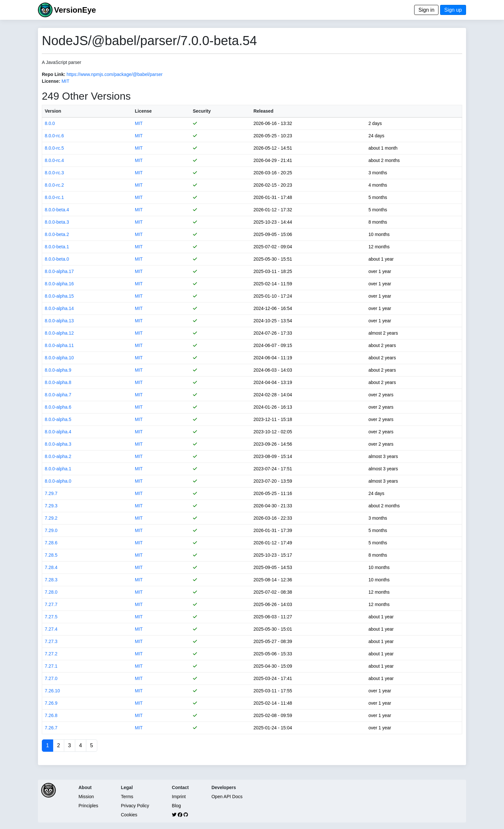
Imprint (179, 797)
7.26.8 (51, 715)
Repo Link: (54, 74)
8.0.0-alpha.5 (58, 419)
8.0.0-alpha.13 (59, 321)
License (143, 111)
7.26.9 (51, 703)
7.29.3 (51, 506)
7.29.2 (51, 518)
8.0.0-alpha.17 (59, 271)
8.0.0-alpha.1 (58, 469)
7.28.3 (51, 580)
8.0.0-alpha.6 (58, 407)
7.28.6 (51, 543)
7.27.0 (51, 678)
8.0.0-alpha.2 (58, 456)
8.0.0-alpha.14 (59, 308)
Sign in (426, 10)
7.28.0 (51, 592)
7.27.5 (51, 617)
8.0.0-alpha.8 (58, 382)
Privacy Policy (135, 806)
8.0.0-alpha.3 (58, 444)
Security (202, 111)
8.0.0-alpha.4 (58, 432)
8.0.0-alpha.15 (59, 296)
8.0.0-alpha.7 (58, 395)
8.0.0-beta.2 (57, 234)
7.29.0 (51, 530)
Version (53, 111)
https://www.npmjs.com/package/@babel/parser (114, 74)
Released (263, 111)
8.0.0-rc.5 (54, 148)
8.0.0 (50, 123)
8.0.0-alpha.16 (59, 284)
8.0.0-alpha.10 (59, 358)
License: (51, 81)
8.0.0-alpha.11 (59, 345)
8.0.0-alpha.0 (58, 481)
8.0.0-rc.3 (54, 173)
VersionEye (75, 10)
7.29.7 (51, 493)
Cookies (129, 815)
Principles (88, 806)
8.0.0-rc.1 (54, 197)
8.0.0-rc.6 (54, 136)
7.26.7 (51, 728)
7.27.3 (51, 641)
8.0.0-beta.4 (57, 210)
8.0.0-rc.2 (54, 185)
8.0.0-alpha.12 (59, 333)
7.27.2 (51, 654)
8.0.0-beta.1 (57, 247)
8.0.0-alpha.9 (58, 370)
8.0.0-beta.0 (57, 259)
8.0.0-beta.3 (57, 222)
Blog (176, 806)
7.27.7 (51, 604)
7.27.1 (51, 666)
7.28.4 (51, 567)
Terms (127, 797)
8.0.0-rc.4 (54, 160)
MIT (66, 81)
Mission (86, 797)
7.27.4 (51, 629)
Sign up (453, 10)
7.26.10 (52, 691)
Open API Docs (227, 797)
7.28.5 (51, 555)
